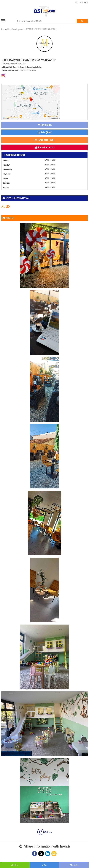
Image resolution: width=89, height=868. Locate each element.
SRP (77, 2)
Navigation (74, 865)
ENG (86, 2)
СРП (81, 2)
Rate (44, 865)
